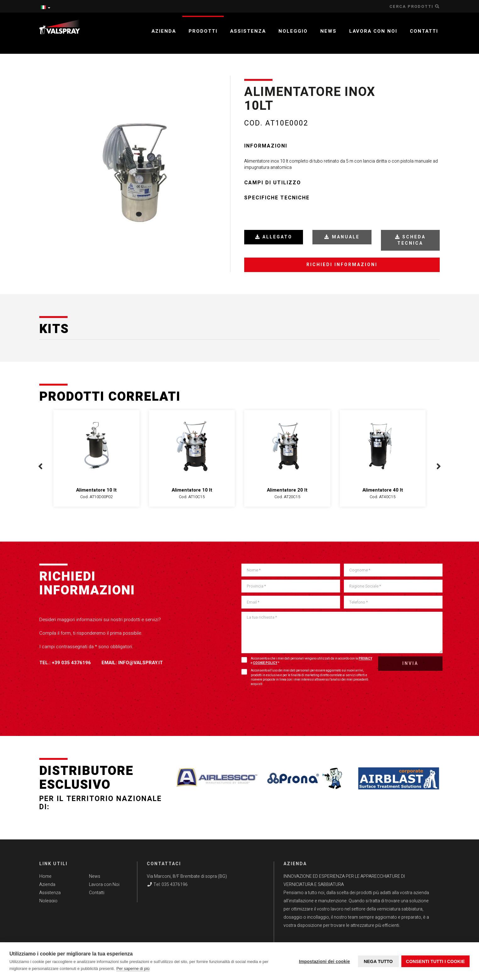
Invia (410, 663)
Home (45, 876)
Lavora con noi (373, 31)
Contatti (424, 31)
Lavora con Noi (104, 885)
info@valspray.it (140, 663)
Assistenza (248, 31)
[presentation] (41, 466)
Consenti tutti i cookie (435, 961)
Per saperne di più (133, 969)
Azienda (164, 31)
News (328, 31)
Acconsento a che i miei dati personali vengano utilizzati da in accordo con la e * (307, 661)
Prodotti (203, 31)
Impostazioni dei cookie (324, 961)
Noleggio (293, 31)
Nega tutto (377, 961)
